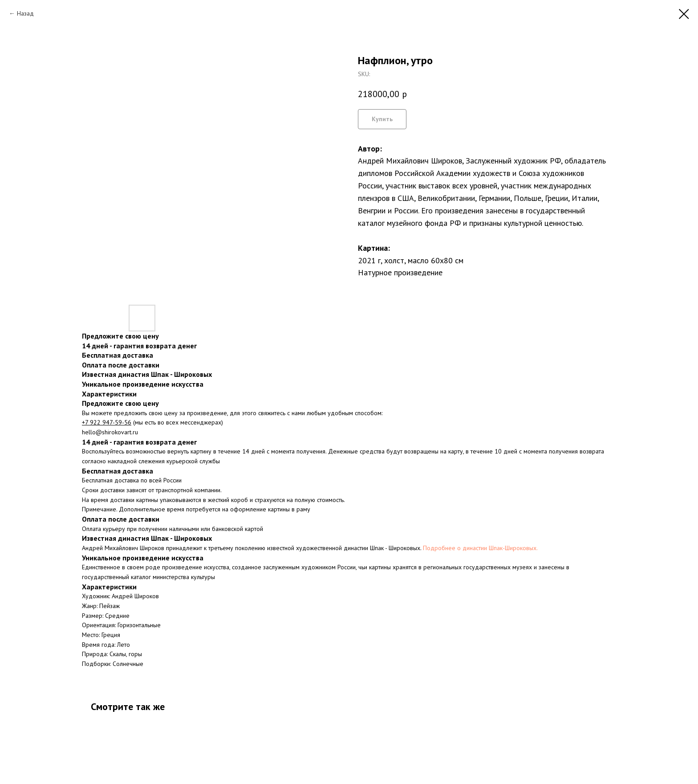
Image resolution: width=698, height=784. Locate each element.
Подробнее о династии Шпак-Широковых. (480, 548)
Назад (25, 13)
